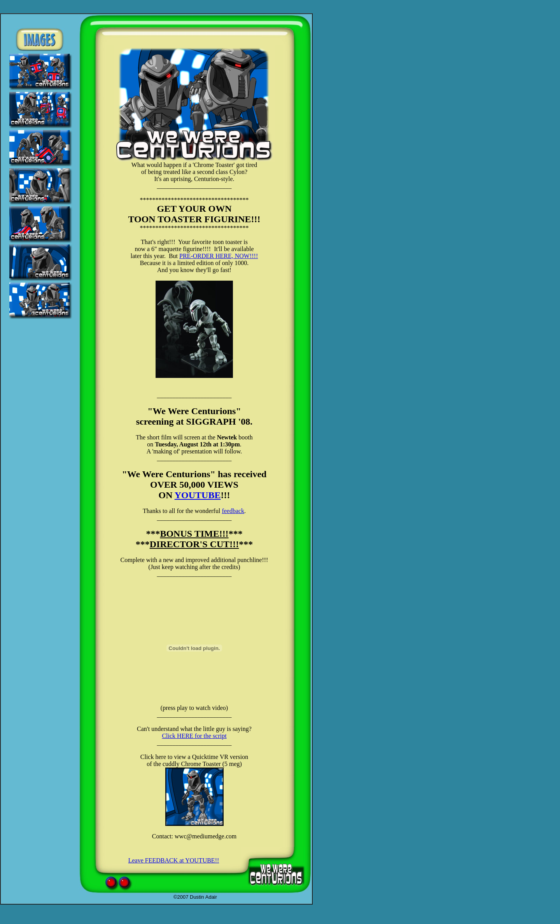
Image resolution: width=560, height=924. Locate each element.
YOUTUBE (198, 495)
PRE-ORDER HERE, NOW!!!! (219, 256)
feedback (233, 511)
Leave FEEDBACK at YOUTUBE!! (174, 860)
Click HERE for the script (194, 736)
